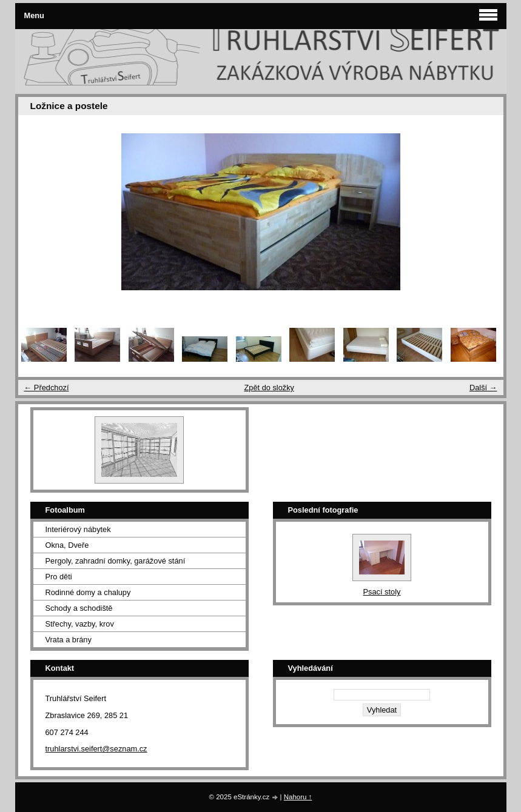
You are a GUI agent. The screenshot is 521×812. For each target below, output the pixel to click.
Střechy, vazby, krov (80, 624)
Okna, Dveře (67, 545)
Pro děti (59, 577)
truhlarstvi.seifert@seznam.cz (96, 749)
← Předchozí (47, 388)
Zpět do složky (269, 388)
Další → (483, 388)
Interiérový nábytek (78, 529)
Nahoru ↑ (298, 797)
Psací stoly (382, 592)
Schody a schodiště (79, 608)
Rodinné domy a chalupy (88, 592)
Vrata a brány (69, 640)
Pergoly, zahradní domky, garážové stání (116, 561)
